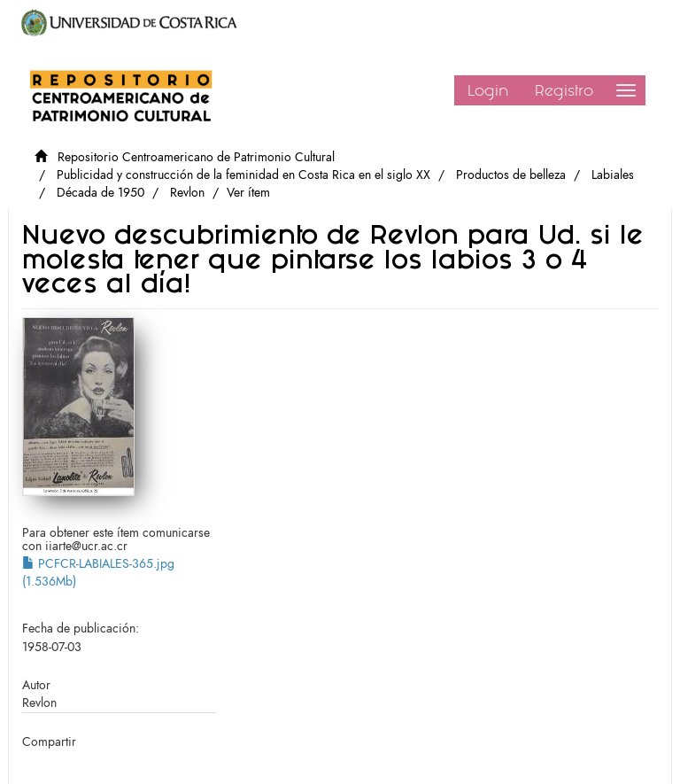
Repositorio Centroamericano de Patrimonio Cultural (196, 157)
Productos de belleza (511, 175)
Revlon (187, 193)
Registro (564, 90)
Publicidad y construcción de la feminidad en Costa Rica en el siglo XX (243, 175)
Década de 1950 (100, 193)
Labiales (613, 175)
